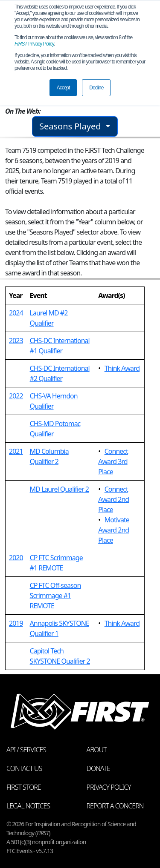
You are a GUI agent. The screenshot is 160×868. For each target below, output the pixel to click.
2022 (16, 396)
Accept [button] (63, 88)
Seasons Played (71, 126)
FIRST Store (24, 787)
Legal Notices (28, 806)
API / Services (26, 750)
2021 (16, 451)
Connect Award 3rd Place (113, 461)
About (97, 750)
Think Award (122, 368)
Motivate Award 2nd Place (114, 530)
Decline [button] (96, 88)
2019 (16, 623)
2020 (16, 558)
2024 (16, 313)
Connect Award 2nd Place (113, 499)
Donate (98, 768)
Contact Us (24, 768)
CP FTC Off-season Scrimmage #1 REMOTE (55, 596)
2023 (16, 341)
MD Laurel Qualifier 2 (59, 489)
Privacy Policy (34, 44)
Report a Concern (115, 806)
